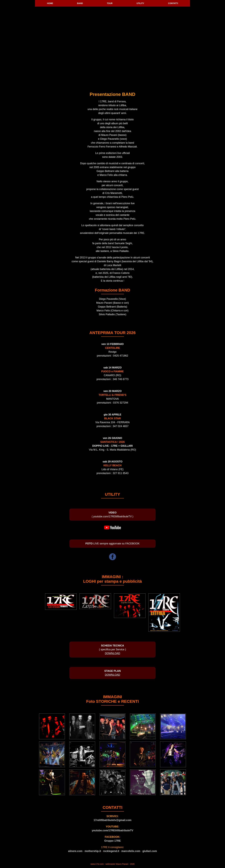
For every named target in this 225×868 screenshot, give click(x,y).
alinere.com (75, 851)
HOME (50, 3)
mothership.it (93, 851)
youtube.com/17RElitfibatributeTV (112, 830)
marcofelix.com (131, 851)
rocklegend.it (111, 851)
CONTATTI (173, 3)
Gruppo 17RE (112, 841)
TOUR (110, 3)
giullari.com (150, 851)
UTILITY (140, 3)
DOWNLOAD (113, 653)
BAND (80, 3)
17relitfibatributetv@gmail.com (113, 820)
